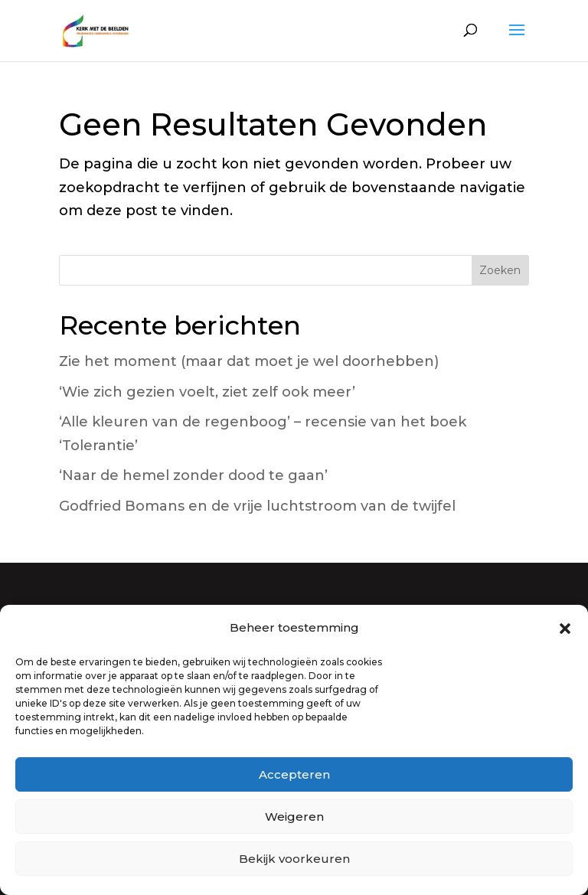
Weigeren (294, 817)
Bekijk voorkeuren (294, 859)
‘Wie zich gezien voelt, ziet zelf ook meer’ (207, 392)
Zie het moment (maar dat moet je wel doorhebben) (249, 361)
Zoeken (500, 270)
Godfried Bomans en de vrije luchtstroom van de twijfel (257, 506)
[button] (565, 629)
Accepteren (294, 774)
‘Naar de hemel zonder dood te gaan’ (193, 475)
